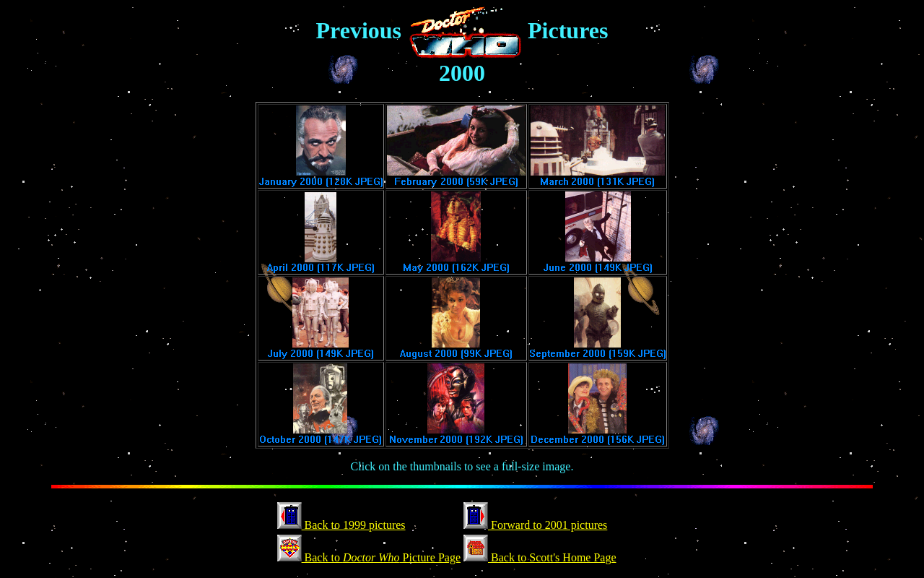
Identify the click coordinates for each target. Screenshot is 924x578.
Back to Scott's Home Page (540, 557)
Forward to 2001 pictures (535, 525)
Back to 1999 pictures (341, 525)
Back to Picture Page (369, 557)
